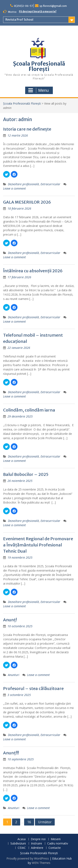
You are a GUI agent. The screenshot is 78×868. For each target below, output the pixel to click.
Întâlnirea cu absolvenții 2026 (33, 271)
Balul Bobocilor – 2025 (26, 474)
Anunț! (10, 620)
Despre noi (38, 839)
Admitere (37, 848)
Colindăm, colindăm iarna (29, 410)
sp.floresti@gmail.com (53, 6)
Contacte (55, 848)
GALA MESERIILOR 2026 (27, 202)
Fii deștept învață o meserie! (38, 11)
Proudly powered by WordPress (28, 858)
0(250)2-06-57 (23, 6)
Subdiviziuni (18, 844)
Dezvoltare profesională (23, 184)
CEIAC (22, 848)
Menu (38, 90)
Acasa (22, 839)
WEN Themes (41, 863)
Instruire (37, 844)
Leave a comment (14, 188)
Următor (45, 822)
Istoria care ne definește (27, 129)
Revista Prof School (19, 20)
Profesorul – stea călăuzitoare (33, 688)
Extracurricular (50, 184)
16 (29, 822)
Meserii (56, 839)
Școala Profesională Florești (39, 66)
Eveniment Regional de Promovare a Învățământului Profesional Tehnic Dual (38, 545)
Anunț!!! (11, 753)
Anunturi (14, 675)
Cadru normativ (58, 844)
